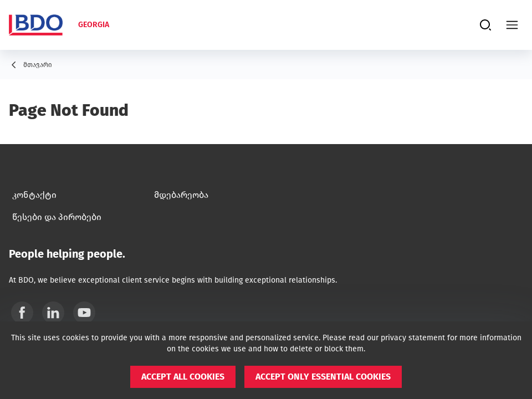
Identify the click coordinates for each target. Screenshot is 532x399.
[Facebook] (22, 313)
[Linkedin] (53, 313)
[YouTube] (84, 313)
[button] (183, 377)
